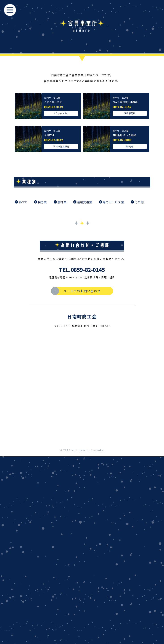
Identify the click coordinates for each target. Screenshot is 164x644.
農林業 (60, 202)
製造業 (40, 202)
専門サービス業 (112, 202)
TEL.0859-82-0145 (82, 270)
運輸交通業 (83, 202)
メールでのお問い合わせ (82, 291)
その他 (137, 202)
